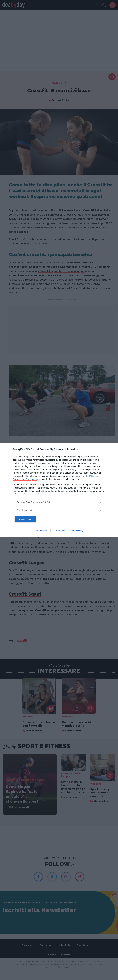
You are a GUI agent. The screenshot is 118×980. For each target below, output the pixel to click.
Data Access (59, 531)
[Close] (112, 449)
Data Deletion (42, 531)
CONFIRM (29, 520)
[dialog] (59, 490)
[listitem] (59, 502)
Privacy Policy (76, 531)
